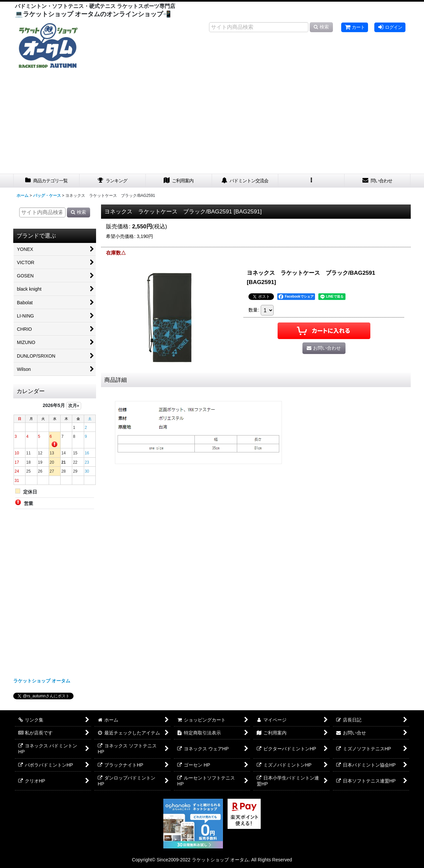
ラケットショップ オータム (42, 681)
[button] (311, 181)
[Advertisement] (212, 124)
